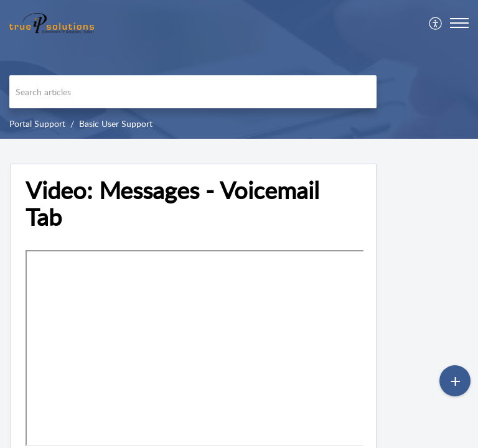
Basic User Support (116, 124)
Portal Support (37, 124)
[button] (436, 23)
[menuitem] (436, 23)
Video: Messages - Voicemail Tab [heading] (172, 204)
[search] (193, 92)
